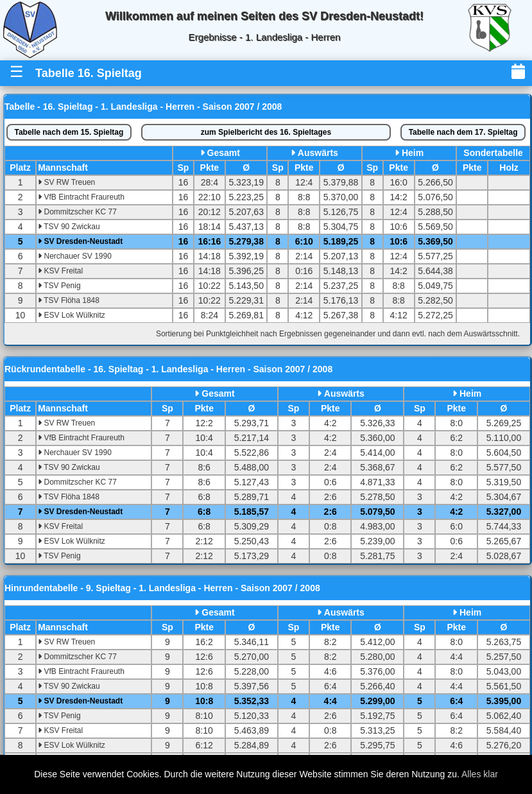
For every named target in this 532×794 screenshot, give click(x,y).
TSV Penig (59, 286)
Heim (413, 153)
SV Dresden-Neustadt (80, 241)
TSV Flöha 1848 (69, 300)
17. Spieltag (463, 132)
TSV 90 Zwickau (69, 227)
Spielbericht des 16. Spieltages (266, 132)
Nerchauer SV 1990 (75, 256)
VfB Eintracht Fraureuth (81, 197)
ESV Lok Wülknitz (72, 315)
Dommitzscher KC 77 (77, 212)
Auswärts (318, 153)
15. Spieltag (69, 132)
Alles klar (480, 774)
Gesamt (224, 153)
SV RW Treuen (66, 182)
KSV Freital (60, 271)
